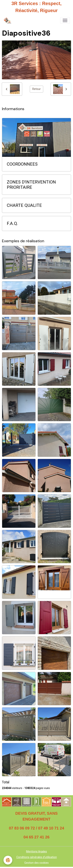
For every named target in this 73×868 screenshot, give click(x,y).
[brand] (8, 20)
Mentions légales (36, 851)
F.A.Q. (12, 223)
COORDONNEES (22, 164)
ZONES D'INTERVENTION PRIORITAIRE (31, 185)
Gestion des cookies (36, 863)
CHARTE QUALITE (24, 205)
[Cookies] (8, 860)
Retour (36, 89)
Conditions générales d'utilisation (37, 857)
